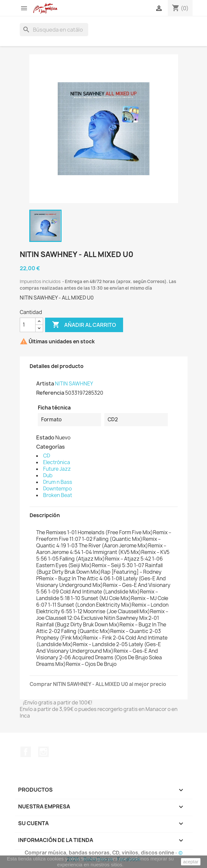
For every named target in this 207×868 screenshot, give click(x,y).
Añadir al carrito (84, 325)
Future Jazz (57, 469)
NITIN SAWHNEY (74, 384)
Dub (48, 475)
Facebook (26, 752)
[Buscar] (54, 30)
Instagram (43, 752)
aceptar (191, 862)
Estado (45, 437)
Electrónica (57, 462)
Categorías (51, 447)
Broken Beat (58, 495)
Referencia (50, 393)
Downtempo (57, 489)
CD (47, 456)
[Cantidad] (28, 325)
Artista (45, 383)
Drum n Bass (58, 482)
